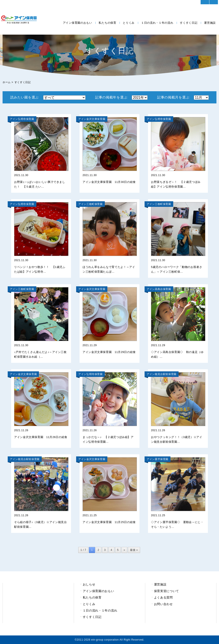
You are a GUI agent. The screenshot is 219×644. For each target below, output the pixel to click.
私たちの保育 (107, 23)
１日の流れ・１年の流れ (157, 23)
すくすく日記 (189, 23)
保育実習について (167, 591)
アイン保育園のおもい (78, 23)
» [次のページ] (124, 550)
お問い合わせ (163, 604)
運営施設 (210, 23)
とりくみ (129, 23)
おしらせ (89, 584)
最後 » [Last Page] (134, 550)
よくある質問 (163, 597)
